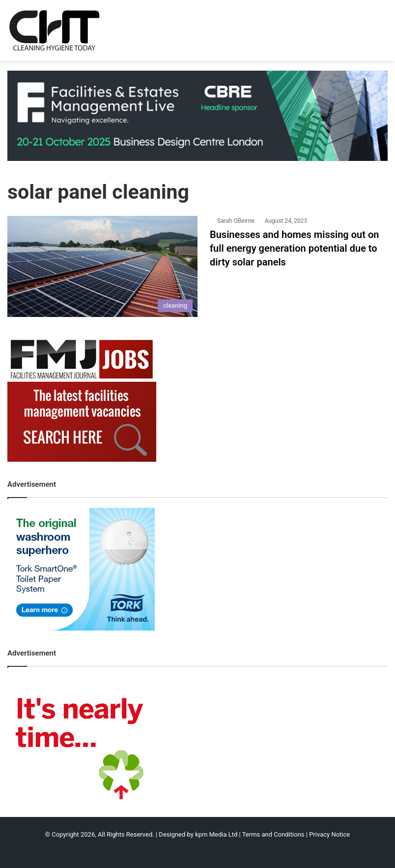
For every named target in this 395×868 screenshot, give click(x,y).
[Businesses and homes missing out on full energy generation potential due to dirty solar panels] (102, 266)
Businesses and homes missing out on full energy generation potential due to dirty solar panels (294, 248)
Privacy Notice (329, 834)
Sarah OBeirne (236, 221)
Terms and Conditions (273, 834)
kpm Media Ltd (216, 834)
